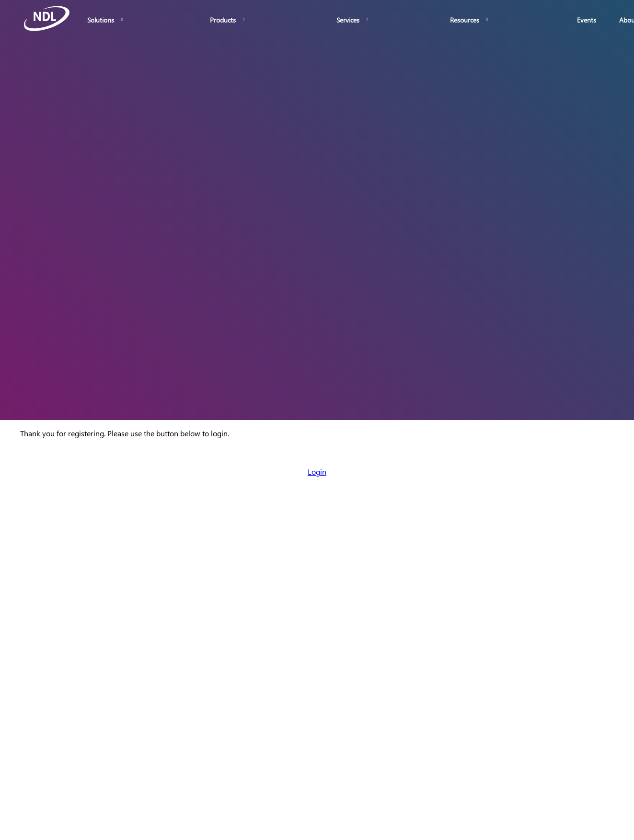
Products (223, 20)
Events (587, 20)
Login (317, 472)
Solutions (101, 20)
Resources (465, 20)
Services (348, 20)
